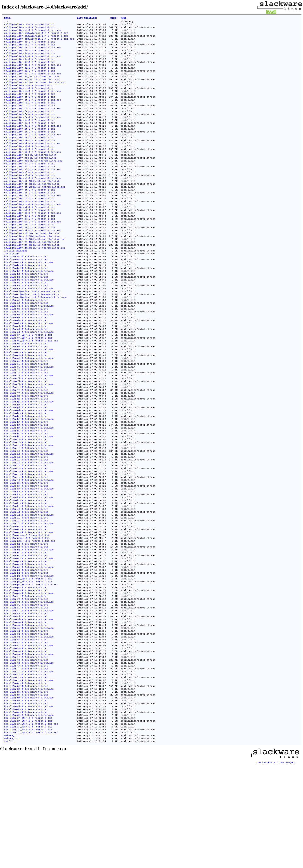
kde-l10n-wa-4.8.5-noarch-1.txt (26, 808)
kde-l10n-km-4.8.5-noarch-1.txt (26, 560)
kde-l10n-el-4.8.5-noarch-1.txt (26, 370)
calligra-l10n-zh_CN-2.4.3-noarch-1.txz (32, 268)
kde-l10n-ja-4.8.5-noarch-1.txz (26, 543)
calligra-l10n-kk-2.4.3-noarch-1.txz (30, 158)
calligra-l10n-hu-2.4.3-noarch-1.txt (30, 135)
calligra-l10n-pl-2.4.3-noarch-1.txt (30, 195)
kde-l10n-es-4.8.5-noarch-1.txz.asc (29, 397)
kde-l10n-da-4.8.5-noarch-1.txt (26, 351)
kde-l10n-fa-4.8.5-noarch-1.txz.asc (29, 427)
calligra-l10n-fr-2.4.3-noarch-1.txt (30, 125)
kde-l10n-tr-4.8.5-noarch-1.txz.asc (29, 775)
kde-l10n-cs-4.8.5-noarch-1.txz (26, 344)
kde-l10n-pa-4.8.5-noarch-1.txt (26, 639)
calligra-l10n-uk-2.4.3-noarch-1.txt (30, 254)
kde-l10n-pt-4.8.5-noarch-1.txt (26, 669)
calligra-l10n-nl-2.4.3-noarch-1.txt (30, 185)
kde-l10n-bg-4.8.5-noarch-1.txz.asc (29, 307)
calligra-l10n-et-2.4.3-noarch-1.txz (30, 108)
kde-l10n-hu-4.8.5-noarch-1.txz (26, 493)
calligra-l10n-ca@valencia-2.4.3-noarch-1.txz (36, 39)
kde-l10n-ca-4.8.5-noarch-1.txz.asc (29, 327)
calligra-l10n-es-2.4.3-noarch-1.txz (30, 98)
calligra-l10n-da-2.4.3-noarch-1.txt (30, 55)
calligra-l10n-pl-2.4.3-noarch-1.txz (30, 198)
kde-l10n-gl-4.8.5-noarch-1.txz (26, 463)
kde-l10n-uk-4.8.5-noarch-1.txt (26, 788)
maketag (9, 838)
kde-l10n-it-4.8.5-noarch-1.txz (26, 533)
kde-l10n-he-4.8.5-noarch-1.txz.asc (29, 477)
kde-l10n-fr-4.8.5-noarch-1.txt (26, 440)
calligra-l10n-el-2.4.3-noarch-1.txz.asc (33, 82)
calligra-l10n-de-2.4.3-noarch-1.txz (30, 69)
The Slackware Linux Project (276, 865)
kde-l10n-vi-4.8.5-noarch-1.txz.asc (29, 805)
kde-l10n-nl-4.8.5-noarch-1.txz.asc (29, 626)
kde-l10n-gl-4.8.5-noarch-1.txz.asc (29, 467)
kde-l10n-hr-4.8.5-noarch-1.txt (26, 480)
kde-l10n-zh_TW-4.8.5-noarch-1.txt (28, 828)
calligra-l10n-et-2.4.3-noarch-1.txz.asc (33, 112)
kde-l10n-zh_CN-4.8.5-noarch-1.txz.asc (31, 825)
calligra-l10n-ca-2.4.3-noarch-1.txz (30, 29)
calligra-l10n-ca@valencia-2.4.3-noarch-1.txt (36, 35)
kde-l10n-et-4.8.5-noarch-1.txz (26, 404)
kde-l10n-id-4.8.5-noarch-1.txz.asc (29, 516)
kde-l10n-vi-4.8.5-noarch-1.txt (26, 798)
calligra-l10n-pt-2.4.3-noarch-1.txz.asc (33, 221)
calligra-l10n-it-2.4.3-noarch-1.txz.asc (33, 152)
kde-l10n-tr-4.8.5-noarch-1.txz (26, 772)
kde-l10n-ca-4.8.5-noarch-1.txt (26, 321)
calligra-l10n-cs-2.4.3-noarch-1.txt (30, 45)
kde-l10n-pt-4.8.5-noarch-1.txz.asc (29, 676)
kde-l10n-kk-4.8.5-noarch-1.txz (26, 553)
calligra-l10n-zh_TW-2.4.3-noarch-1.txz (32, 278)
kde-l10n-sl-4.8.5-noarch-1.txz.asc (29, 725)
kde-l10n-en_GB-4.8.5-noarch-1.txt (28, 380)
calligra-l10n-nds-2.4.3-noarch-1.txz (30, 178)
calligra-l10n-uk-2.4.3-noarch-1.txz (30, 258)
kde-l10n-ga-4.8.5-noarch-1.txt (26, 450)
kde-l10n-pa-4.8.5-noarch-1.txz (26, 642)
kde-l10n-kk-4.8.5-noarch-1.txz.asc (29, 556)
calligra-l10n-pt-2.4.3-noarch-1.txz (30, 218)
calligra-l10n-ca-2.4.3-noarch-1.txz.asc (33, 32)
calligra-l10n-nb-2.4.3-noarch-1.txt (30, 165)
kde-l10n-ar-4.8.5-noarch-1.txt (26, 291)
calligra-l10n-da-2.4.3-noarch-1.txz (30, 59)
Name (8, 18)
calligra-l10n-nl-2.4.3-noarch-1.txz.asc (33, 191)
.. (6, 22)
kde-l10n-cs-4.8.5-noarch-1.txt (26, 341)
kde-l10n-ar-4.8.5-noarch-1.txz (26, 294)
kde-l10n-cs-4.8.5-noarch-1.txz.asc (29, 347)
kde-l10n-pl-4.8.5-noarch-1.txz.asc (29, 656)
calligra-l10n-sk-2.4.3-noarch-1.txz (30, 238)
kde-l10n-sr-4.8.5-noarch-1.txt (26, 729)
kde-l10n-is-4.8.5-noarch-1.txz (26, 523)
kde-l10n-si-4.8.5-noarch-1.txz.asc (29, 705)
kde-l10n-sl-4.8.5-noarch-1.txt (26, 719)
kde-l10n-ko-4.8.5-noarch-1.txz (26, 573)
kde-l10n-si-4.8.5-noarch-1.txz (26, 702)
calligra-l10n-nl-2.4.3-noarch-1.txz (30, 188)
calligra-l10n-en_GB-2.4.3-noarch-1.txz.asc (35, 92)
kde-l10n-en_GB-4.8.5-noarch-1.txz (28, 384)
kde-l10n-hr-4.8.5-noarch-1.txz (26, 483)
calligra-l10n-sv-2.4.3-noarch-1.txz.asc (33, 251)
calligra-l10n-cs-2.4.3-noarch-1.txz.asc (33, 52)
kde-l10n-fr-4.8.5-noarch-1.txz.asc (29, 447)
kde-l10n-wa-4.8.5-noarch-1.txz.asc (29, 815)
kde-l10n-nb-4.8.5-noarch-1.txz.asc (29, 606)
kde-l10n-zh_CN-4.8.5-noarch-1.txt (28, 818)
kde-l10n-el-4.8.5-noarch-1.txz (26, 374)
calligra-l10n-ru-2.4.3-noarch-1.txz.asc (33, 231)
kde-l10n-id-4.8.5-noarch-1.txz (26, 513)
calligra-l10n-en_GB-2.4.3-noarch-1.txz (32, 89)
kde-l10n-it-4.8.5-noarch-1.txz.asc (29, 536)
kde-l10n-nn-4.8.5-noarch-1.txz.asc (29, 636)
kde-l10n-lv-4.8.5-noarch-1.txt (26, 589)
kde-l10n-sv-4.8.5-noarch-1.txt (26, 739)
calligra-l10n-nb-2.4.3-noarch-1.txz (30, 168)
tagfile (9, 845)
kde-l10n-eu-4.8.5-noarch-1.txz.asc (29, 417)
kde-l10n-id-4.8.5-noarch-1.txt (26, 510)
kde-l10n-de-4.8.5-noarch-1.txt (26, 361)
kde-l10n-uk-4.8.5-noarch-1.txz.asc (29, 795)
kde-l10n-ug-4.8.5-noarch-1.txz (26, 782)
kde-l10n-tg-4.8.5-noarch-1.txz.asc (29, 755)
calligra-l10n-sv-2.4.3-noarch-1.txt (30, 244)
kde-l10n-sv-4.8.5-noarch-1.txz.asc (29, 745)
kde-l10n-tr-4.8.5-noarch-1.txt (26, 768)
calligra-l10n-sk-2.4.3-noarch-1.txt (30, 234)
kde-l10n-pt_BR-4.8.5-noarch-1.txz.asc (31, 666)
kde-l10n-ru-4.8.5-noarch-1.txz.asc (29, 696)
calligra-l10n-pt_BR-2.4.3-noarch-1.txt (32, 205)
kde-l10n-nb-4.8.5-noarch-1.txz (26, 603)
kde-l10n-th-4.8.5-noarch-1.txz (26, 762)
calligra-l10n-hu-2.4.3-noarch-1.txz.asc (33, 142)
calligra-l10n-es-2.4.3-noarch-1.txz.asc (33, 102)
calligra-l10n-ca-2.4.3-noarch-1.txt (30, 25)
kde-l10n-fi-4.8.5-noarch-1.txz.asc (29, 437)
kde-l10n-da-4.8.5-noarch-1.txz (26, 354)
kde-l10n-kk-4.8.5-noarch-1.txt (26, 550)
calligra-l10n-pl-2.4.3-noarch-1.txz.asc (33, 201)
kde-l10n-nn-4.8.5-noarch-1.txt (26, 629)
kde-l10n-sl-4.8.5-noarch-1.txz (26, 722)
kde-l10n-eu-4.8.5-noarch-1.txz (26, 414)
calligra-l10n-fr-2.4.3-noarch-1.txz (30, 128)
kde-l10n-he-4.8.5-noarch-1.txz (26, 473)
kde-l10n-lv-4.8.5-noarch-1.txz (26, 593)
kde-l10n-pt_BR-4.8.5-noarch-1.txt (28, 659)
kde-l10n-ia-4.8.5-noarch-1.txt (26, 500)
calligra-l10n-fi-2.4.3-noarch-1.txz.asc (33, 122)
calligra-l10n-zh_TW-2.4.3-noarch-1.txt (32, 274)
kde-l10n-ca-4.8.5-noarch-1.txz (26, 324)
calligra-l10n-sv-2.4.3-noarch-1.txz (30, 248)
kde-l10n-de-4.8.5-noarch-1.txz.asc (29, 367)
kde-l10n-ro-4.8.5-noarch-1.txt (26, 679)
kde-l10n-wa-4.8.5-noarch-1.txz (26, 812)
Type (124, 18)
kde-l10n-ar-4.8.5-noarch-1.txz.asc (29, 297)
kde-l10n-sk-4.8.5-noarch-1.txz (26, 712)
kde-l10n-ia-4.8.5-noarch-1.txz (26, 503)
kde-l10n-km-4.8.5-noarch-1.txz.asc (29, 566)
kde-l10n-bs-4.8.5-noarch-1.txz (26, 314)
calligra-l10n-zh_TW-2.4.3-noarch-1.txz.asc (35, 281)
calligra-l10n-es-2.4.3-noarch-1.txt (30, 95)
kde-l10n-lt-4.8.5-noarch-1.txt (26, 579)
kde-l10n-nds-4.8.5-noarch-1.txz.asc (30, 616)
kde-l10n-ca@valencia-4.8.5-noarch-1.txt (33, 331)
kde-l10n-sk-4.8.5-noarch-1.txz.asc (29, 715)
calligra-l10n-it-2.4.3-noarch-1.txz (30, 148)
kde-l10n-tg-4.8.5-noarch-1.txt (26, 749)
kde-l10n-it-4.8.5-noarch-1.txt (26, 530)
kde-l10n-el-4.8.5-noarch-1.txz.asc (29, 377)
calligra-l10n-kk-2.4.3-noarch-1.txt (30, 155)
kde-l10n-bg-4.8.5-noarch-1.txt (26, 301)
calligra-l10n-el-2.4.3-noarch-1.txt (30, 75)
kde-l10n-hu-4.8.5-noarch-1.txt (26, 490)
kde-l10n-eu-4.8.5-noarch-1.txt (26, 410)
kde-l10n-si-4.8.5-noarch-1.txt (26, 699)
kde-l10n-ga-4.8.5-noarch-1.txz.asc (29, 457)
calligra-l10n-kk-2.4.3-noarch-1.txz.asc (33, 161)
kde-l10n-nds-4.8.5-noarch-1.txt (27, 609)
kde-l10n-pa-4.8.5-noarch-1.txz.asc (29, 646)
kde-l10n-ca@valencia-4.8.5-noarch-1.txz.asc (35, 337)
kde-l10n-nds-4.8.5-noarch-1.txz (27, 613)
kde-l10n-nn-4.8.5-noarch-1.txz (26, 632)
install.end (12, 288)
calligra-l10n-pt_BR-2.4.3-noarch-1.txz (32, 208)
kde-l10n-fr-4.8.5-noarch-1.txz (26, 443)
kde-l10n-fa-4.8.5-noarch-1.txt (26, 420)
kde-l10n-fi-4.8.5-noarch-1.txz (26, 433)
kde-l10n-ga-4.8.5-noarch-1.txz (26, 453)
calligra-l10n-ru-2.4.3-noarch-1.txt (30, 225)
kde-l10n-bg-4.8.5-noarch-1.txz (26, 304)
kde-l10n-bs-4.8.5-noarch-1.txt (26, 311)
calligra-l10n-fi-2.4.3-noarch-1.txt (30, 115)
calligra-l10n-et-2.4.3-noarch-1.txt (30, 105)
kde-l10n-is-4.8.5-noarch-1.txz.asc (29, 526)
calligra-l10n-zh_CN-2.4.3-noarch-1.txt (32, 264)
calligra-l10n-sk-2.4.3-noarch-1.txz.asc (33, 241)
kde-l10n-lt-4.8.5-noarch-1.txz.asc (29, 586)
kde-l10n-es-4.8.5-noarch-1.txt (26, 390)
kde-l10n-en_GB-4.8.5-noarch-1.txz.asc (31, 387)
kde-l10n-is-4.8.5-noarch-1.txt (26, 520)
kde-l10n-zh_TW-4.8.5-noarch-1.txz (28, 832)
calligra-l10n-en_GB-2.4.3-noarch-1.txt (32, 85)
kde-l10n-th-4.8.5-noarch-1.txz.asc (29, 765)
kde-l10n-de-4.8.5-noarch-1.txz (26, 364)
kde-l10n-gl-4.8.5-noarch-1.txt (26, 460)
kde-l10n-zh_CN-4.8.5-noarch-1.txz (28, 822)
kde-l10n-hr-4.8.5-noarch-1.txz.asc (29, 487)
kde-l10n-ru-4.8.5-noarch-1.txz (26, 692)
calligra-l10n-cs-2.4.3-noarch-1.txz (30, 49)
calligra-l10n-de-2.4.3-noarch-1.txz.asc (33, 72)
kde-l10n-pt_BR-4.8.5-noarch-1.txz (28, 662)
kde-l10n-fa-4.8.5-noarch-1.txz (26, 424)
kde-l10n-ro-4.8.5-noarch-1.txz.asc (29, 686)
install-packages (16, 284)
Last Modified (87, 18)
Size (114, 18)
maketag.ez (11, 841)
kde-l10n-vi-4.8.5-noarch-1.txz (26, 802)
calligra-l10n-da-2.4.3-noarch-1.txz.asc (33, 62)
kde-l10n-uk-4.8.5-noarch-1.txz (26, 792)
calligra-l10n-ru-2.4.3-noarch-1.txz (30, 228)
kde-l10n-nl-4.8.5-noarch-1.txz (26, 623)
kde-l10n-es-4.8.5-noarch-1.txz (26, 394)
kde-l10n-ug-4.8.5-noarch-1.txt (26, 778)
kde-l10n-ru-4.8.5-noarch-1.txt (26, 689)
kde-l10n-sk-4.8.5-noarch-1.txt (26, 709)
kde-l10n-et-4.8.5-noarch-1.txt (26, 400)
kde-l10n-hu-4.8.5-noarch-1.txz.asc (29, 497)
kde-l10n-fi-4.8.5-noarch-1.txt (26, 430)
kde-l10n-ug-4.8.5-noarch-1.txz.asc (29, 785)
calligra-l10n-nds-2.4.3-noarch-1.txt (30, 175)
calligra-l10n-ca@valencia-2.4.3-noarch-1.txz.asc (39, 42)
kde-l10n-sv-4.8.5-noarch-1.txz (26, 742)
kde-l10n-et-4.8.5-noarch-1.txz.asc (29, 407)
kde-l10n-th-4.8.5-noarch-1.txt (26, 759)
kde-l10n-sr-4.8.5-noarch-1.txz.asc (29, 735)
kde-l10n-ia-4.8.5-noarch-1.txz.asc (29, 506)
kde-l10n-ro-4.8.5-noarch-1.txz (26, 682)
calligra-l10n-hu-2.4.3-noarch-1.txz (30, 138)
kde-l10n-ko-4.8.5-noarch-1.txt (26, 569)
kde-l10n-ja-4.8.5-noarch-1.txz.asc (29, 546)
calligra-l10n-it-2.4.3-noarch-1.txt (30, 145)
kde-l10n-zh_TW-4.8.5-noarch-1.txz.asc (31, 835)
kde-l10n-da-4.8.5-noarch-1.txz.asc (29, 357)
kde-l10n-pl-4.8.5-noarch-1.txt (26, 649)
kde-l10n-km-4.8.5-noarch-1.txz (26, 563)
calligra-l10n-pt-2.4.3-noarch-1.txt (30, 215)
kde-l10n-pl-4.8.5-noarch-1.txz (26, 652)
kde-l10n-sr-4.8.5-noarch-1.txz (26, 732)
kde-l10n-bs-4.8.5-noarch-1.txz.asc (29, 317)
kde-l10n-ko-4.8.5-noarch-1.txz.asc (29, 576)
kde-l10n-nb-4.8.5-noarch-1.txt (26, 599)
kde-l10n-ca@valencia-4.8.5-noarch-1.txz (33, 334)
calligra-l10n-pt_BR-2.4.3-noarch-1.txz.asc (35, 211)
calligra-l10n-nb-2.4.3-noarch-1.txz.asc (33, 171)
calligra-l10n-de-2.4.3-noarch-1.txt (30, 65)
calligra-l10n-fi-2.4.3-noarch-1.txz (30, 118)
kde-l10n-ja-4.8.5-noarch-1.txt (26, 540)
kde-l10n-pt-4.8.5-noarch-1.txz (26, 672)
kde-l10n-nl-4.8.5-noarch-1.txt (26, 619)
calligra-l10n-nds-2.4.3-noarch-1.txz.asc (33, 181)
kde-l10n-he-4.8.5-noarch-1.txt (26, 470)
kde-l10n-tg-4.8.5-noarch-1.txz (26, 752)
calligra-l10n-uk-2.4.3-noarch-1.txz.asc (33, 261)
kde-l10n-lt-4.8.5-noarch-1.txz (26, 583)
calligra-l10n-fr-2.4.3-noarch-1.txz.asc (33, 132)
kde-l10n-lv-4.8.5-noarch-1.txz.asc (29, 596)
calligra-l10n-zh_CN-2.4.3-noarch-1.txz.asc (35, 271)
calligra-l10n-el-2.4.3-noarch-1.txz (30, 79)
